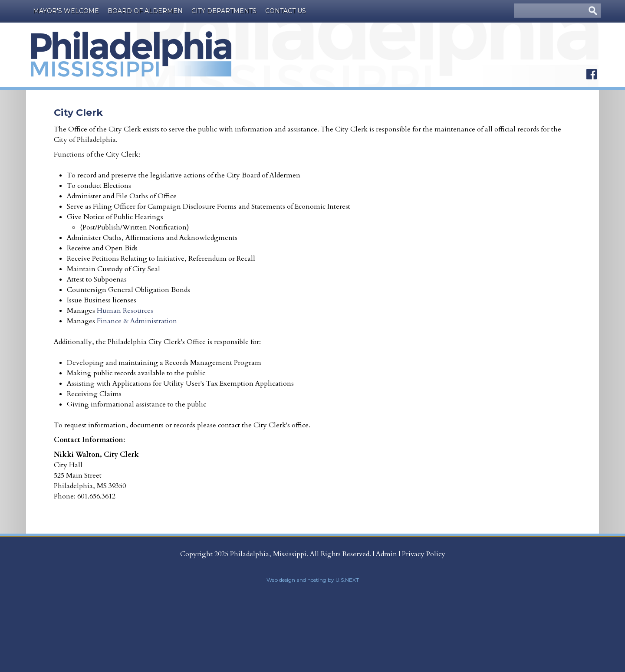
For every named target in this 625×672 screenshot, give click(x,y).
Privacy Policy (424, 554)
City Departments (224, 11)
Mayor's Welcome (66, 11)
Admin (387, 554)
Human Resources (126, 311)
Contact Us (286, 11)
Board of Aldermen (145, 11)
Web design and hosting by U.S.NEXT (313, 580)
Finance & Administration (137, 321)
